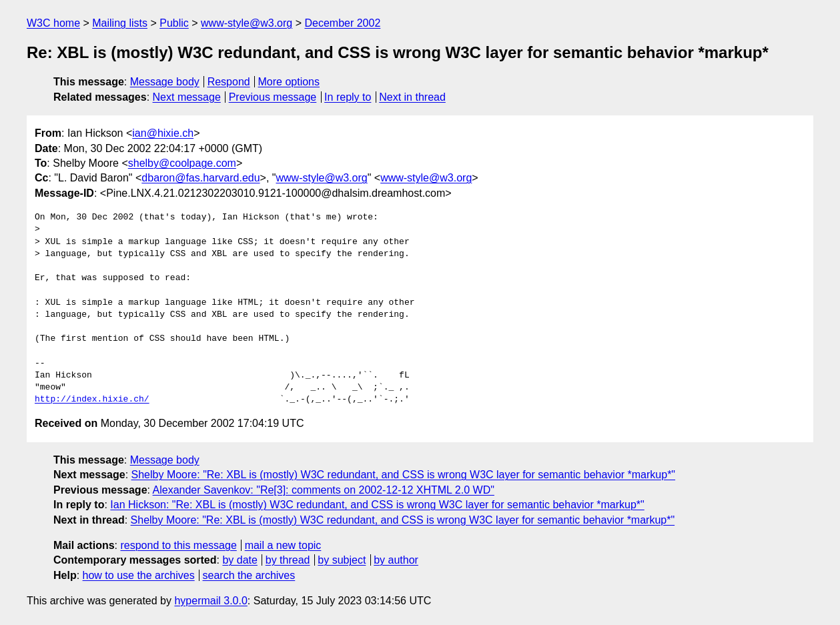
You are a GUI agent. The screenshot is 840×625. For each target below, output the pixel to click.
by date (240, 560)
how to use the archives (139, 575)
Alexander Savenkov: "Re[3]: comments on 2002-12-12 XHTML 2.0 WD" (324, 490)
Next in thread (412, 97)
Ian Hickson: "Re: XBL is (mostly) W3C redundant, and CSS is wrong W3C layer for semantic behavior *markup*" (377, 505)
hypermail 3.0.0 (211, 601)
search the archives (249, 575)
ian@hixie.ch (163, 133)
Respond (229, 82)
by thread (288, 560)
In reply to (348, 97)
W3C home (53, 23)
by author (396, 560)
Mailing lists (120, 23)
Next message (187, 97)
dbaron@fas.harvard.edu (200, 178)
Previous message (273, 97)
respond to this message (178, 545)
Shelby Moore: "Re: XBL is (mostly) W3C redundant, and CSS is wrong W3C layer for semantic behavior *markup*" (404, 475)
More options (289, 82)
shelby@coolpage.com (182, 163)
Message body (165, 82)
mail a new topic (283, 545)
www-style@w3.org (247, 23)
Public (174, 23)
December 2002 (342, 23)
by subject (342, 560)
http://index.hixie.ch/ (92, 400)
